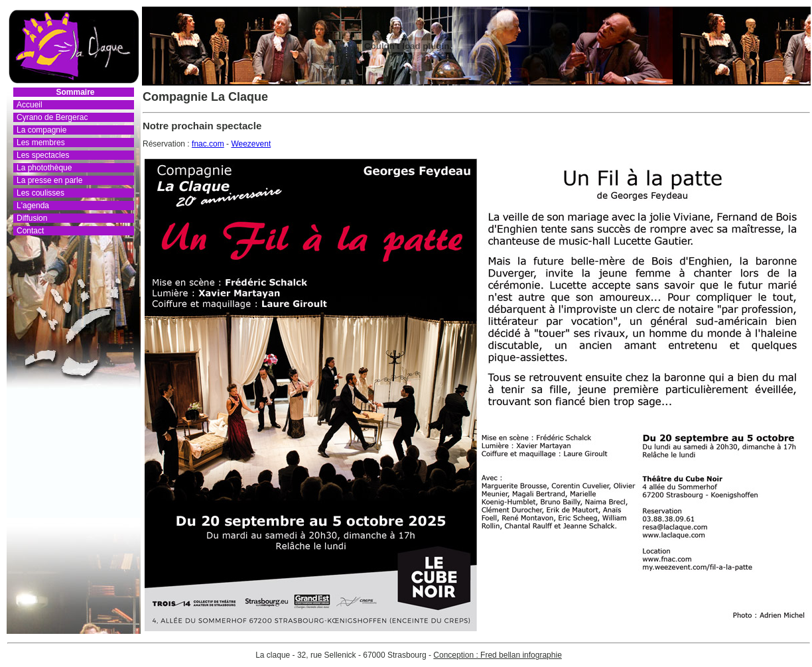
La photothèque (44, 168)
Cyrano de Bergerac (52, 117)
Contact (30, 231)
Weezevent (251, 144)
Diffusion (32, 218)
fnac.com (208, 144)
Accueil (30, 105)
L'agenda (33, 206)
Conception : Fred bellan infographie (497, 655)
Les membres (41, 143)
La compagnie (41, 130)
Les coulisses (40, 193)
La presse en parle (49, 180)
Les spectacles (43, 155)
